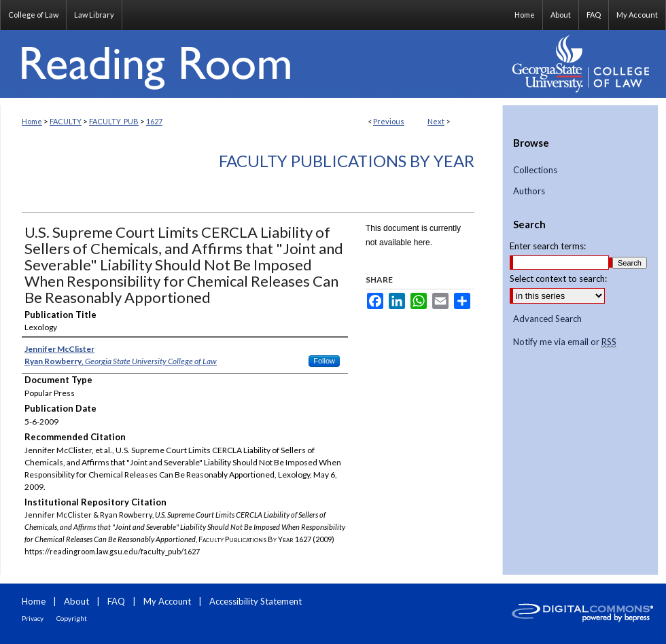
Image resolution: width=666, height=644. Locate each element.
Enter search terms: (548, 246)
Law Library (94, 15)
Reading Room (251, 64)
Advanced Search (547, 319)
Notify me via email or (565, 342)
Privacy (33, 618)
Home (32, 121)
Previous (389, 121)
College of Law (33, 15)
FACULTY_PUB (114, 121)
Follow (324, 361)
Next (436, 121)
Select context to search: (558, 279)
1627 (154, 121)
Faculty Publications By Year (347, 161)
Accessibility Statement (256, 601)
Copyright (72, 618)
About (76, 601)
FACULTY (66, 121)
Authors (529, 191)
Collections (535, 170)
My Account (167, 601)
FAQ (116, 601)
